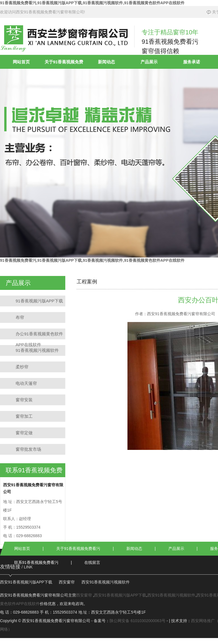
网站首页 (21, 62)
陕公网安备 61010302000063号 (138, 621)
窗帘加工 (24, 416)
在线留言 (92, 562)
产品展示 (149, 62)
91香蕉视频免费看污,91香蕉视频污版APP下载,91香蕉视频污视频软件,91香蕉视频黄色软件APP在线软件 (92, 3)
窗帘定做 (24, 433)
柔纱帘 (22, 367)
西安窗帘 (67, 582)
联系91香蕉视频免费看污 (36, 562)
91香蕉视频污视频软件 (37, 350)
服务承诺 (192, 62)
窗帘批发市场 (28, 449)
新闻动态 (106, 62)
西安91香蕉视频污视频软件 (106, 582)
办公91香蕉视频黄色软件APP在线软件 (39, 335)
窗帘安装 (24, 400)
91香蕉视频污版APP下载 (39, 301)
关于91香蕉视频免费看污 (78, 549)
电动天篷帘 (26, 383)
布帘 (20, 317)
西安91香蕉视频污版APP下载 (26, 582)
